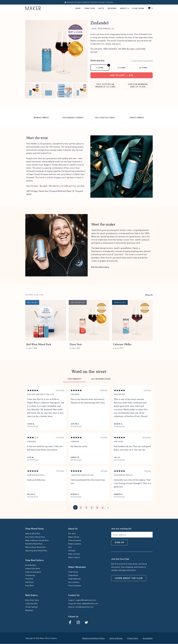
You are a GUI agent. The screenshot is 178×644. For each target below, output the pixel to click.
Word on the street (89, 371)
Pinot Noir (76, 344)
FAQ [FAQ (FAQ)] (70, 547)
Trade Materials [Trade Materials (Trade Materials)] (74, 579)
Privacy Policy (133, 638)
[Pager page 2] (81, 507)
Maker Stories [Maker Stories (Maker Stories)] (74, 537)
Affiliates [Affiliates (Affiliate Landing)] (72, 550)
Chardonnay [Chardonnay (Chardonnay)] (30, 575)
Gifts (101, 8)
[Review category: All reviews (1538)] (101, 380)
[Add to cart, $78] (122, 75)
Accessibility (148, 638)
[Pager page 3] (86, 507)
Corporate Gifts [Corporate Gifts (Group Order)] (31, 603)
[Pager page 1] (75, 507)
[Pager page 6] (103, 507)
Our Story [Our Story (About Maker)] (72, 533)
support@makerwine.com (86, 600)
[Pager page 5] (97, 507)
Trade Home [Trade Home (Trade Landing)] (73, 572)
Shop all (149, 295)
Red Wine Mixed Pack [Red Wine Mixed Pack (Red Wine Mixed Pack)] (34, 544)
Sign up (119, 542)
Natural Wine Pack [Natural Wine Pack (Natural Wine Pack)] (33, 533)
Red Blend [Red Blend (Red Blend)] (30, 582)
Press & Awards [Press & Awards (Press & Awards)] (75, 540)
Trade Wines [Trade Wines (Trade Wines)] (73, 575)
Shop (78, 8)
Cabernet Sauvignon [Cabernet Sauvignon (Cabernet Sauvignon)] (33, 572)
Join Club (90, 8)
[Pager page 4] (92, 507)
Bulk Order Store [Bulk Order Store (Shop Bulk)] (32, 600)
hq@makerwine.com (90, 603)
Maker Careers (74, 557)
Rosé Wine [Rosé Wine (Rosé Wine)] (30, 585)
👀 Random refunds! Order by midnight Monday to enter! (89, 2)
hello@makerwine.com (85, 607)
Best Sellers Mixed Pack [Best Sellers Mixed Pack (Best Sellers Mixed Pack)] (35, 537)
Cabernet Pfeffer (122, 344)
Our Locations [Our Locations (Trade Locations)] (74, 582)
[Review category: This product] (75, 380)
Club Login (138, 8)
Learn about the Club (129, 578)
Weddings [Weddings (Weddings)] (29, 610)
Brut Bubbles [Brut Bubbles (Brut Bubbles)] (31, 565)
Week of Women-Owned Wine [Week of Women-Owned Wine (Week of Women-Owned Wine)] (37, 540)
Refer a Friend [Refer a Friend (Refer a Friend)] (74, 554)
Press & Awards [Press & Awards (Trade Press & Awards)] (75, 585)
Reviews (112, 8)
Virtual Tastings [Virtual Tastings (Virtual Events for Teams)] (32, 607)
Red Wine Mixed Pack (39, 344)
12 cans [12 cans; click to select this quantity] (122, 67)
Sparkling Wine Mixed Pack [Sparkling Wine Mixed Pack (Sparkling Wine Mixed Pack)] (36, 550)
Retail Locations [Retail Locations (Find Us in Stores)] (75, 544)
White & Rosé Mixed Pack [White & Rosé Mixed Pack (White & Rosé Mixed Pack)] (35, 547)
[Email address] (132, 535)
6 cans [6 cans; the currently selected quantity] (103, 67)
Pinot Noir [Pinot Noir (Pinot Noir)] (29, 579)
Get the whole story (100, 267)
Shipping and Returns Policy (93, 638)
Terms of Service (116, 638)
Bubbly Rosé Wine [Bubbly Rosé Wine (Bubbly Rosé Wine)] (33, 568)
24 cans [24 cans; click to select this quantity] (143, 67)
